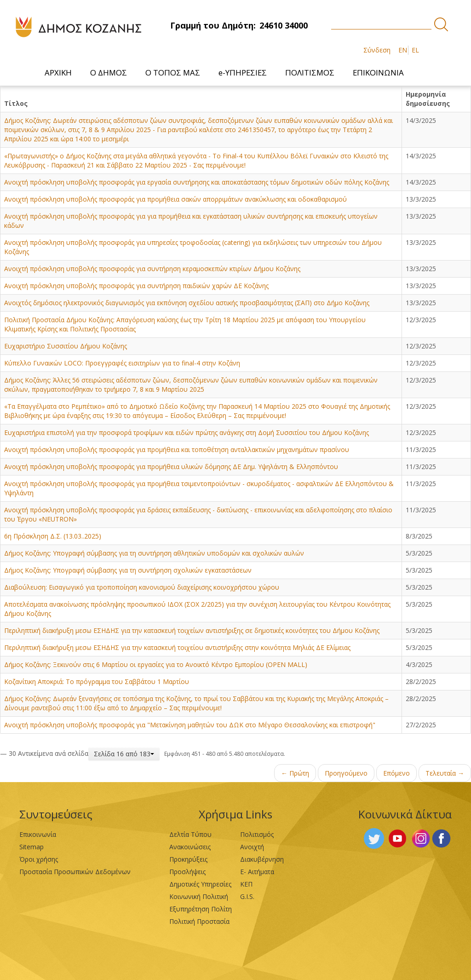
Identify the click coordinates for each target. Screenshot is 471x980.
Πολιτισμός (257, 834)
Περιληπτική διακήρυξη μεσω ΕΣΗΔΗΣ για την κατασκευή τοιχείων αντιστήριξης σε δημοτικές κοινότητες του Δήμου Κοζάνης (192, 630)
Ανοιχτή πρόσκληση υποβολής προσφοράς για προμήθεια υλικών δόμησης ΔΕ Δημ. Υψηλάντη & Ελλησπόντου (171, 467)
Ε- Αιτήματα (257, 872)
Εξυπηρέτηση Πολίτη (201, 909)
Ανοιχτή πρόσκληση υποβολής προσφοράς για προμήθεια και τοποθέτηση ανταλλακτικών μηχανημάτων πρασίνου (177, 449)
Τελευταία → (445, 773)
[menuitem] (58, 72)
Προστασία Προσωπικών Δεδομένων (75, 872)
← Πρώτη (295, 773)
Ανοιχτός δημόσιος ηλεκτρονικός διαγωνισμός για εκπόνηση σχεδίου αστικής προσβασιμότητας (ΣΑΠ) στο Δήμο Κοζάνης (187, 303)
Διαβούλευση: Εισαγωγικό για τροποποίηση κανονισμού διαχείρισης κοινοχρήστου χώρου (142, 587)
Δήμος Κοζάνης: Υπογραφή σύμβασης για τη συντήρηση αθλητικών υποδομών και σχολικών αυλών (154, 553)
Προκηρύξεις (188, 859)
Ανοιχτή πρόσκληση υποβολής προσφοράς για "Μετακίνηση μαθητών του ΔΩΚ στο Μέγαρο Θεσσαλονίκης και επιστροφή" (190, 725)
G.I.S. (247, 896)
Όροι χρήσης (39, 859)
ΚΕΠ (246, 884)
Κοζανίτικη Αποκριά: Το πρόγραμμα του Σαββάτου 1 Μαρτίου (97, 681)
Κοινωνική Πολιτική (199, 896)
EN (403, 50)
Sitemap (32, 847)
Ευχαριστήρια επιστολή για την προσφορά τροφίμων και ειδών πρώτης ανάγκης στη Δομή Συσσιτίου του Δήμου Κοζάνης (187, 432)
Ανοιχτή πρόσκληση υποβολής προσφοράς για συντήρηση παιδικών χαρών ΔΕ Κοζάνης (136, 286)
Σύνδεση (377, 50)
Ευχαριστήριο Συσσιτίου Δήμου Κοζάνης (66, 346)
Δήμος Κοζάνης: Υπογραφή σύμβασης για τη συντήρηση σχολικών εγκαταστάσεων (128, 570)
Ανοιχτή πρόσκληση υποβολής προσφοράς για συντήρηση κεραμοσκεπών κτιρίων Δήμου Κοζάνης (152, 269)
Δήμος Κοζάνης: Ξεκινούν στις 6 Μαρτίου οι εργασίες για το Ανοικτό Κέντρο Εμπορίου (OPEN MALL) (156, 664)
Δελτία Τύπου (190, 834)
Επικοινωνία (38, 834)
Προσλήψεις (187, 872)
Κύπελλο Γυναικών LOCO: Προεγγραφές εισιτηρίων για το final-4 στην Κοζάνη (122, 363)
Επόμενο (396, 773)
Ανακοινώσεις (190, 847)
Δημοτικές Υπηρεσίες (200, 884)
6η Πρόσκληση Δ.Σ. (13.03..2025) (53, 536)
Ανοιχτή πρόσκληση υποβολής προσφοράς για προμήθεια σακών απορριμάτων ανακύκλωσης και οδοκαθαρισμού (175, 199)
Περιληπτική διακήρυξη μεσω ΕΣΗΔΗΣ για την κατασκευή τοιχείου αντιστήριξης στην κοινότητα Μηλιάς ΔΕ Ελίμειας (177, 647)
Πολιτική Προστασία (199, 921)
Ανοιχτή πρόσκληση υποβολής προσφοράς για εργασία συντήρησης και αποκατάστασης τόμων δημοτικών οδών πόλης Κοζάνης (197, 182)
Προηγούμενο (346, 773)
